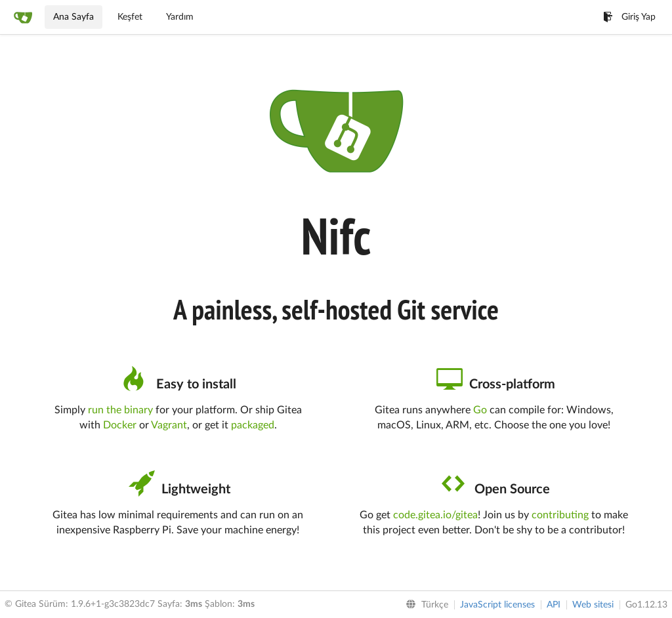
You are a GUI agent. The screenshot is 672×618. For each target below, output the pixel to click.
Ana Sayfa (73, 17)
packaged (253, 425)
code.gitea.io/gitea (435, 515)
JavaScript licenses (497, 605)
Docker (120, 425)
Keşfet (130, 17)
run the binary (120, 410)
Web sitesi (593, 605)
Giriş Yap (629, 17)
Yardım (180, 17)
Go (480, 410)
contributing (560, 515)
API (554, 605)
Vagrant (169, 425)
